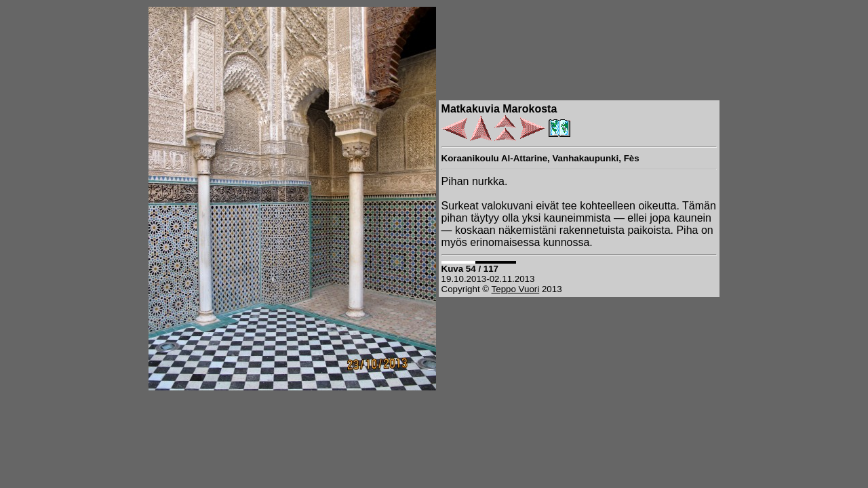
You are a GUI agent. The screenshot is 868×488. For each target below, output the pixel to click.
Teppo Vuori (516, 289)
